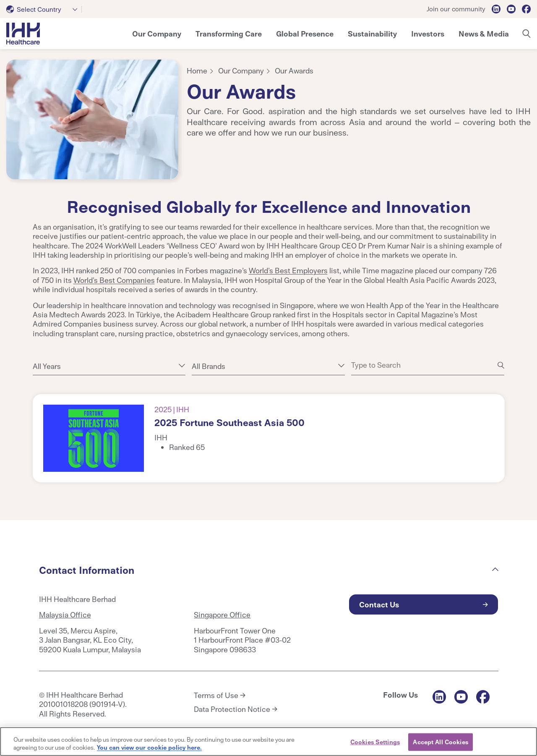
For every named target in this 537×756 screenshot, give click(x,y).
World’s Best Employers (288, 270)
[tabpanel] (92, 119)
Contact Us (379, 604)
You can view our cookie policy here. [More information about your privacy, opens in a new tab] (149, 747)
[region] (268, 742)
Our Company (241, 70)
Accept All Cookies (440, 742)
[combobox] (44, 9)
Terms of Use (216, 695)
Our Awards (294, 70)
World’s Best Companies (114, 280)
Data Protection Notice (232, 709)
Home (197, 70)
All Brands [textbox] (209, 366)
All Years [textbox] (47, 366)
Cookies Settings (375, 742)
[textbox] (35, 9)
